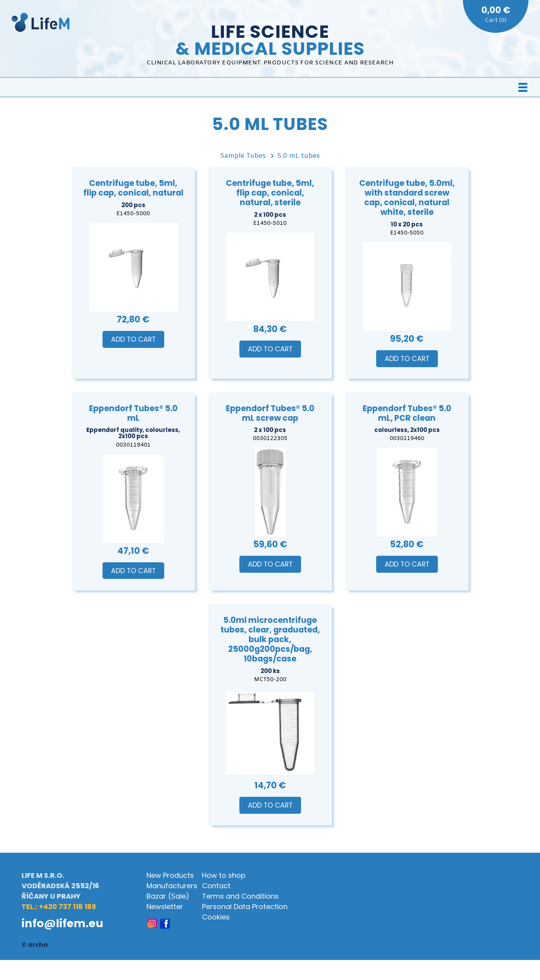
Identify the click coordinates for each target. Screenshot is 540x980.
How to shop (224, 875)
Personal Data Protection (245, 907)
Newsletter (165, 907)
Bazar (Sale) (168, 896)
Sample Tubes (243, 156)
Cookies (216, 917)
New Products (170, 875)
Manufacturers (172, 886)
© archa (35, 945)
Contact (216, 886)
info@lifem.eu (62, 923)
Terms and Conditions (240, 896)
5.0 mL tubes (299, 156)
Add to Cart (133, 339)
